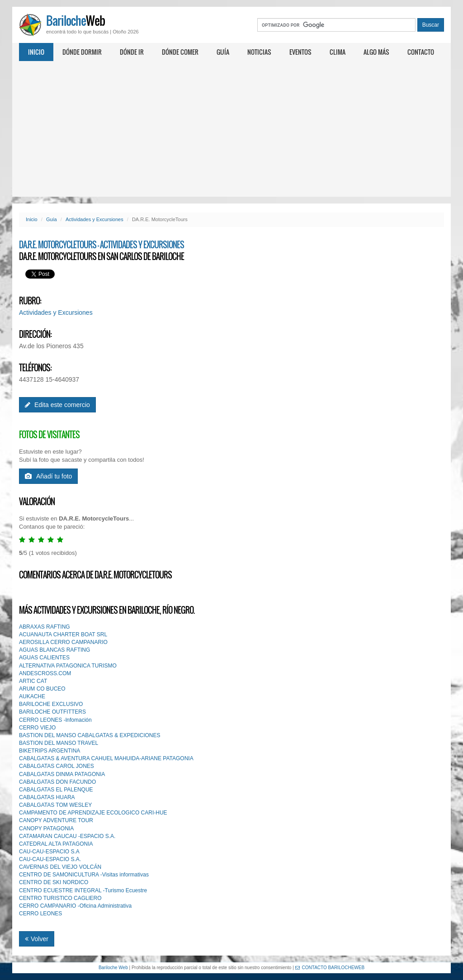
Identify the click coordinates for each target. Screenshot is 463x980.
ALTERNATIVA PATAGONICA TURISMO (68, 666)
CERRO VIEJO (37, 728)
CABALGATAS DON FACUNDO (57, 782)
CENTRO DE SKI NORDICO (54, 882)
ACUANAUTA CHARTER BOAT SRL (63, 634)
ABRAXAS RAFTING (45, 627)
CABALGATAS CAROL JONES (57, 766)
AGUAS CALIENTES (44, 658)
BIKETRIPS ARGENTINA (50, 751)
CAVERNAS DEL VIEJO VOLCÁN (60, 867)
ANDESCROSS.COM (45, 673)
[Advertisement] (231, 129)
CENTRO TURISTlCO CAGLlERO (60, 898)
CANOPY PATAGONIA (46, 829)
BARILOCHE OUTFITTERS (52, 712)
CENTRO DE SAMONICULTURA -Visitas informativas (84, 875)
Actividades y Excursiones (94, 219)
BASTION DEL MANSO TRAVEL (59, 743)
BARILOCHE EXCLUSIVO (51, 704)
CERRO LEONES (40, 914)
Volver (37, 939)
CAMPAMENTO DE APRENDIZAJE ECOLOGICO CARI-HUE (93, 813)
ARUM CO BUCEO (42, 689)
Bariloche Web (113, 968)
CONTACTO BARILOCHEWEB (330, 968)
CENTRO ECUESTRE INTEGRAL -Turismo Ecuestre (83, 890)
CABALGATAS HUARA (47, 797)
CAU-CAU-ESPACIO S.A (49, 852)
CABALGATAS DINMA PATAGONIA (62, 774)
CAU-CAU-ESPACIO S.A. (50, 859)
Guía (223, 52)
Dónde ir (132, 52)
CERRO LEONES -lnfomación (55, 720)
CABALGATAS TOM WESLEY (55, 805)
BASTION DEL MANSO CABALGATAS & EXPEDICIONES (90, 735)
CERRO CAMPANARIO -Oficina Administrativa (75, 906)
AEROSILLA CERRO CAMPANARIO (63, 642)
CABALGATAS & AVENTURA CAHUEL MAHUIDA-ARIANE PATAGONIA (106, 758)
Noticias (259, 52)
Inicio (36, 52)
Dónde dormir (82, 52)
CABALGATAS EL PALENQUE (56, 790)
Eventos (300, 52)
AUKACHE (32, 696)
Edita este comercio (57, 405)
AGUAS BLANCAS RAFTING (54, 650)
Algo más (376, 52)
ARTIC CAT (33, 681)
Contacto (421, 52)
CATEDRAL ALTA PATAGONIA (56, 844)
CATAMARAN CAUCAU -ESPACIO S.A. (67, 836)
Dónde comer (180, 52)
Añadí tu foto (48, 476)
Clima (338, 52)
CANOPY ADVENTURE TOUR (56, 820)
